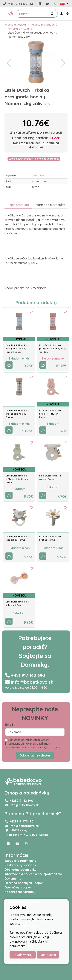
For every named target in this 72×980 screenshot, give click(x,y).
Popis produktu (18, 205)
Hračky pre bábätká (44, 25)
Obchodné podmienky (20, 870)
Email (9, 725)
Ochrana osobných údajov (24, 883)
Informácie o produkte (50, 205)
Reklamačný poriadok (20, 865)
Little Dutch (38, 176)
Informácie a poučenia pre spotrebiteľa (33, 874)
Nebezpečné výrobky (20, 892)
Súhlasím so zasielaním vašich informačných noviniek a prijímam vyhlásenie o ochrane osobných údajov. (33, 744)
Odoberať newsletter (35, 755)
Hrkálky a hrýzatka (20, 29)
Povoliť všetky (23, 955)
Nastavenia (48, 955)
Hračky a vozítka (15, 25)
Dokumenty (13, 878)
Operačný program (19, 887)
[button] (4, 14)
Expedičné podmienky (20, 861)
